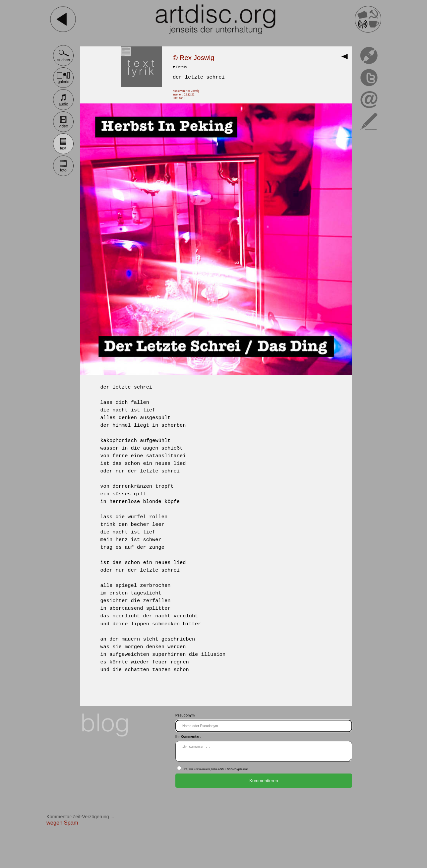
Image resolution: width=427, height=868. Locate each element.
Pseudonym (185, 715)
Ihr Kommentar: (188, 737)
